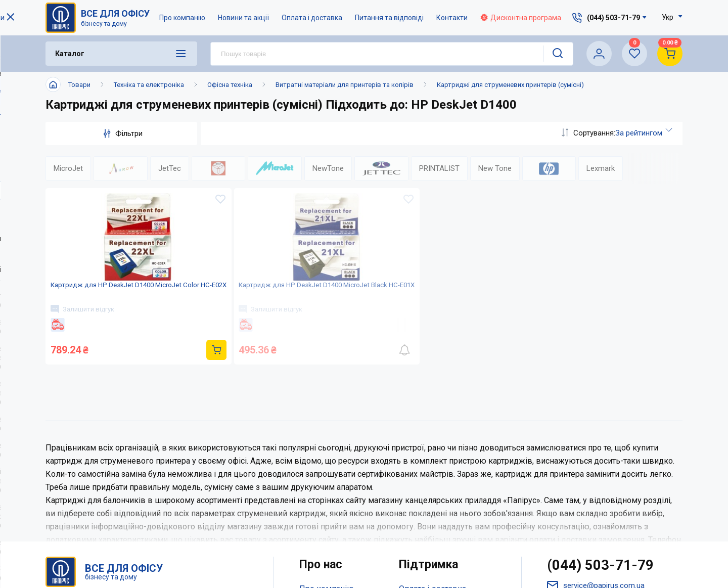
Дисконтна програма (521, 18)
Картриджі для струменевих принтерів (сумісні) (510, 85)
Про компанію (183, 18)
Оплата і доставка (312, 18)
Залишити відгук (87, 335)
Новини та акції (244, 18)
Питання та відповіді (390, 18)
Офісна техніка (230, 85)
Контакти (452, 18)
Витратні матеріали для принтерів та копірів (345, 85)
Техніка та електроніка (149, 85)
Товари (79, 85)
